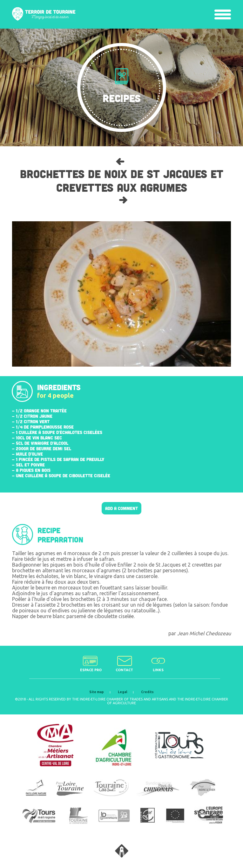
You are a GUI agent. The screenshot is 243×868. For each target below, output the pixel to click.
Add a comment (121, 508)
